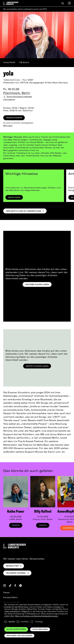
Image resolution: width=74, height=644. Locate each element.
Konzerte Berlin (10, 597)
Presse (6, 592)
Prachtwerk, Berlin (17, 93)
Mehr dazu (8, 126)
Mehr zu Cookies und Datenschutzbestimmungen (37, 616)
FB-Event (24, 62)
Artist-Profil (9, 62)
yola (8, 73)
